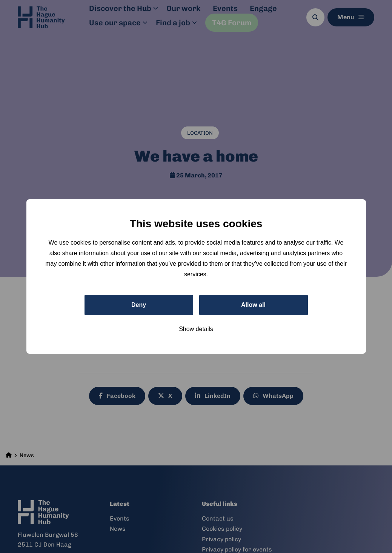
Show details (196, 329)
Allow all (253, 305)
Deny (139, 305)
